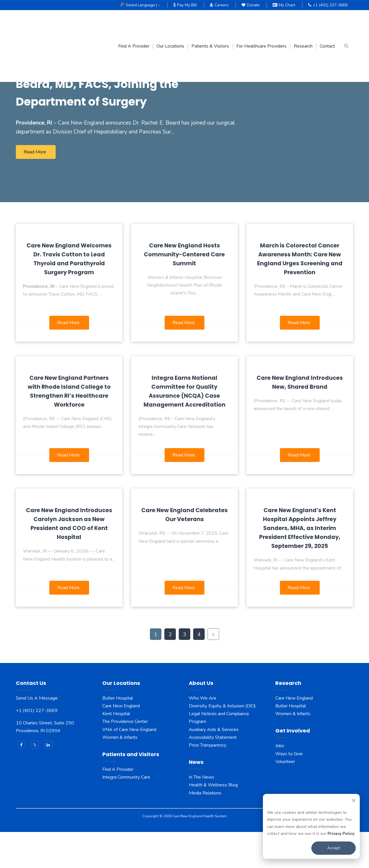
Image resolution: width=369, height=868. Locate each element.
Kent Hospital (116, 750)
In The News (202, 813)
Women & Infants (120, 773)
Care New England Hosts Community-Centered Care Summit (184, 291)
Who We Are (203, 734)
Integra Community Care (126, 813)
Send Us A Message (37, 734)
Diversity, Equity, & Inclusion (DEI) (222, 742)
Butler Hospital (118, 734)
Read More (35, 188)
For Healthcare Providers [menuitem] (261, 21)
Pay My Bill (184, 5)
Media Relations (205, 829)
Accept (334, 848)
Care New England (122, 742)
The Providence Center (125, 758)
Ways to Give (289, 790)
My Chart (284, 5)
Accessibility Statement (213, 773)
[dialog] (311, 826)
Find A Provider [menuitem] (134, 21)
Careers (218, 5)
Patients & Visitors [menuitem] (210, 21)
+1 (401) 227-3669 (328, 5)
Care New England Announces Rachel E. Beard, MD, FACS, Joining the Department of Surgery (123, 111)
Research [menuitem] (303, 21)
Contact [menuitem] (327, 21)
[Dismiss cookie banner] (354, 802)
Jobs (280, 782)
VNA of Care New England (129, 766)
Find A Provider (118, 805)
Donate (250, 5)
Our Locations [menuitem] (170, 21)
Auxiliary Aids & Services (214, 766)
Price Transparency (208, 781)
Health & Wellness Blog (213, 821)
